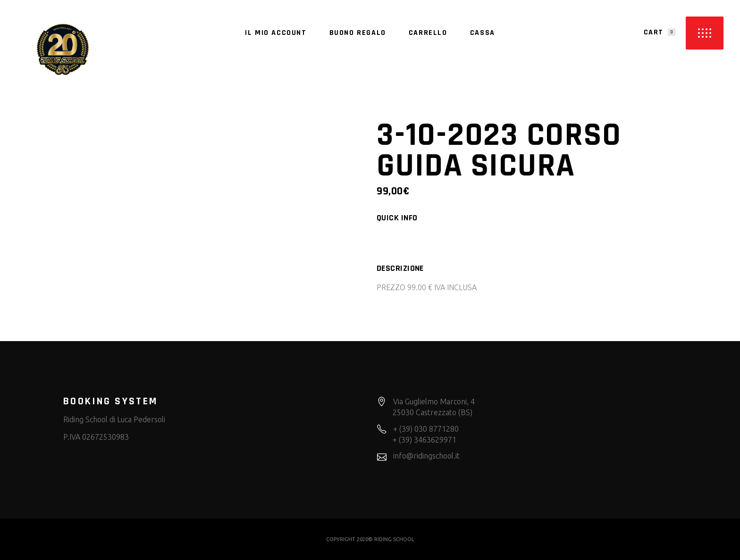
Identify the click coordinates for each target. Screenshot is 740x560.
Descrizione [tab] (400, 268)
